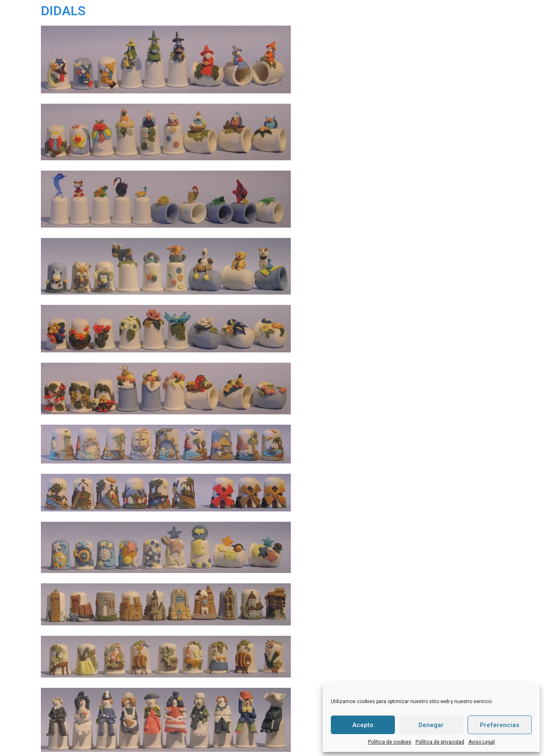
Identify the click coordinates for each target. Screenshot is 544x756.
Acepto (363, 725)
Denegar (431, 725)
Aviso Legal (482, 742)
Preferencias (500, 725)
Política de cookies (390, 742)
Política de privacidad (440, 742)
